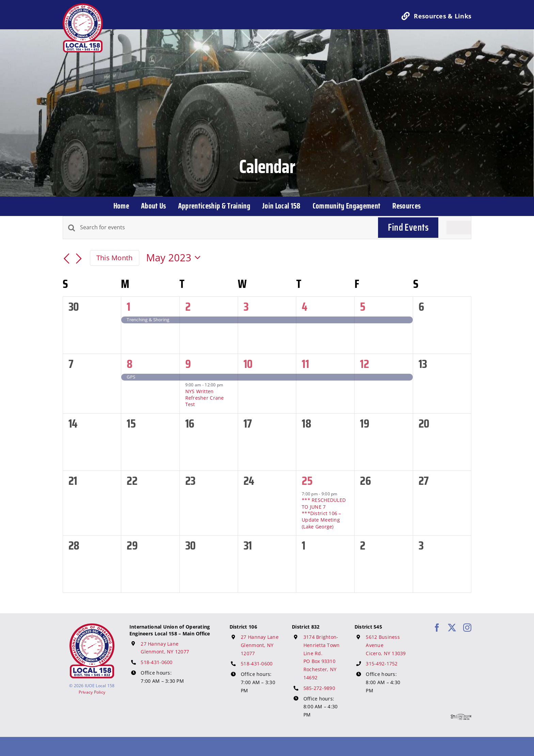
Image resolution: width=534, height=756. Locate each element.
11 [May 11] (305, 364)
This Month (115, 258)
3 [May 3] (246, 306)
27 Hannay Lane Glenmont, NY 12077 (260, 645)
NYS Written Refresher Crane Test (205, 398)
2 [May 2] (188, 306)
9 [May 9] (188, 364)
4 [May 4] (304, 306)
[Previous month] (67, 259)
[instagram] (467, 628)
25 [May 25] (307, 481)
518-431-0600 (156, 662)
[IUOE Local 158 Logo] (92, 627)
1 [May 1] (128, 306)
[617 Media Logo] (461, 717)
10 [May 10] (248, 364)
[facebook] (437, 628)
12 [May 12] (364, 364)
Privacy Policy (92, 692)
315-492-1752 (382, 664)
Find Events (408, 227)
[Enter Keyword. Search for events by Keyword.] (225, 228)
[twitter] (452, 628)
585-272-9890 (319, 688)
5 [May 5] (363, 306)
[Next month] (79, 259)
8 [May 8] (129, 364)
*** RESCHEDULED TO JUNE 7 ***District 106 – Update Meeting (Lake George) (324, 513)
